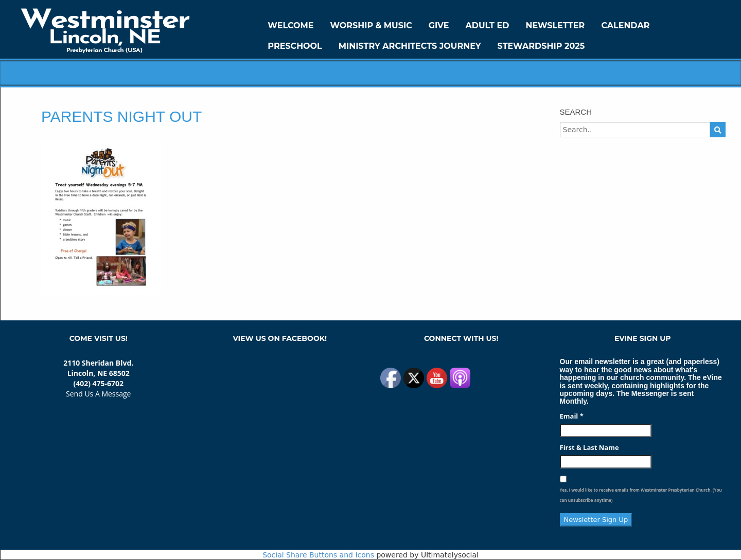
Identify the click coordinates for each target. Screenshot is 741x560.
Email (572, 416)
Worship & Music (371, 25)
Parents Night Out (121, 116)
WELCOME (290, 25)
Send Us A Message (98, 394)
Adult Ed (488, 25)
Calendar (625, 25)
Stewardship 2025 (541, 46)
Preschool (295, 46)
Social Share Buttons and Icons (318, 555)
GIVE (439, 25)
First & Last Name (589, 447)
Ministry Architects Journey (410, 46)
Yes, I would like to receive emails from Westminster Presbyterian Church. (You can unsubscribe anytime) (641, 495)
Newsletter (555, 25)
